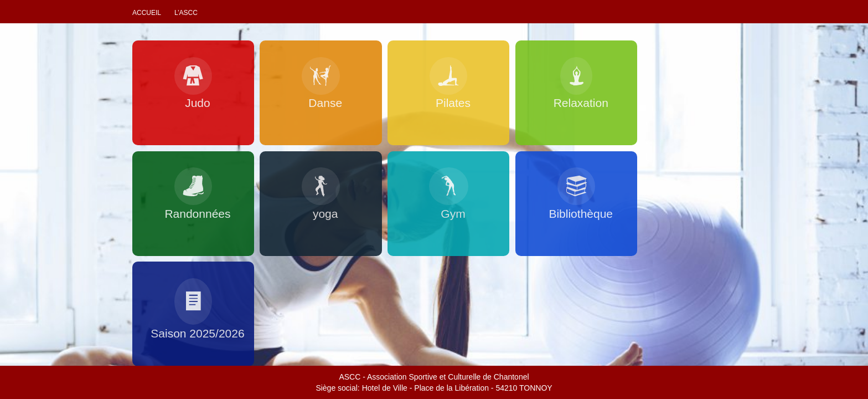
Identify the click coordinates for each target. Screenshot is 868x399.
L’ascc (186, 13)
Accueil (147, 13)
